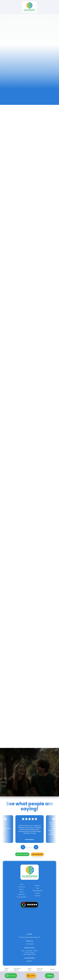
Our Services (22, 887)
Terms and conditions (40, 969)
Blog (38, 888)
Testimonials (22, 894)
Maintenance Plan (38, 891)
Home (22, 24)
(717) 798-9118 (30, 944)
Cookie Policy (30, 969)
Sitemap (52, 969)
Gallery (22, 892)
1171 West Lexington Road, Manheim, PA (29, 937)
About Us (22, 889)
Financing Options (22, 897)
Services (31, 24)
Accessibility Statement (17, 969)
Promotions (38, 896)
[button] (50, 976)
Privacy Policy (7, 969)
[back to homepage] (29, 7)
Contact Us (38, 886)
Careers (38, 893)
